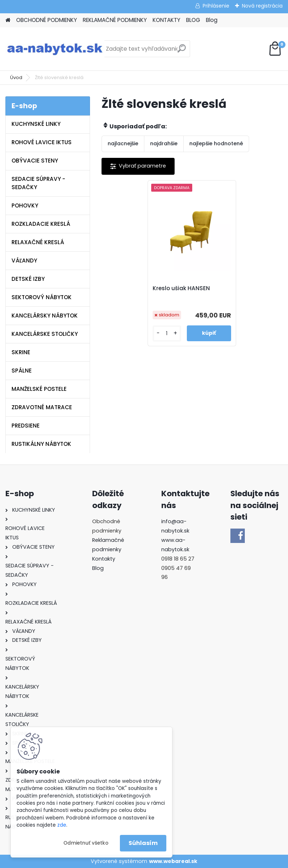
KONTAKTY (166, 20)
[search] (182, 51)
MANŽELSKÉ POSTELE (39, 389)
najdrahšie (164, 143)
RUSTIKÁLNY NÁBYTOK (41, 444)
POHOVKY (25, 205)
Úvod (16, 77)
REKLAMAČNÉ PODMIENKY (115, 20)
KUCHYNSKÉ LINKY (36, 124)
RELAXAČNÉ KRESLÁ (38, 242)
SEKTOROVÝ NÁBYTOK (42, 297)
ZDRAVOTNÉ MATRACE (42, 407)
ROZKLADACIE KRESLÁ (41, 224)
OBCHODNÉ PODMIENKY (47, 20)
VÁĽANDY (24, 261)
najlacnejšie (123, 143)
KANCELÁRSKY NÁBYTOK (45, 316)
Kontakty (104, 559)
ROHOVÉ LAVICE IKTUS (42, 142)
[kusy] (168, 334)
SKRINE (21, 352)
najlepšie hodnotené (216, 143)
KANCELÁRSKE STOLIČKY (45, 334)
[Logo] (55, 49)
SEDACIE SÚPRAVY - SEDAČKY (38, 183)
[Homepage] (8, 20)
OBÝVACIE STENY (35, 161)
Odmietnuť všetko (86, 843)
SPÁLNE (22, 371)
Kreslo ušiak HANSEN (183, 288)
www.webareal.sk (173, 861)
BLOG (193, 20)
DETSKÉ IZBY (28, 279)
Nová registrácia (262, 6)
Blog (212, 20)
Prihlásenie (216, 6)
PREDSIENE (26, 426)
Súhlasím (143, 843)
